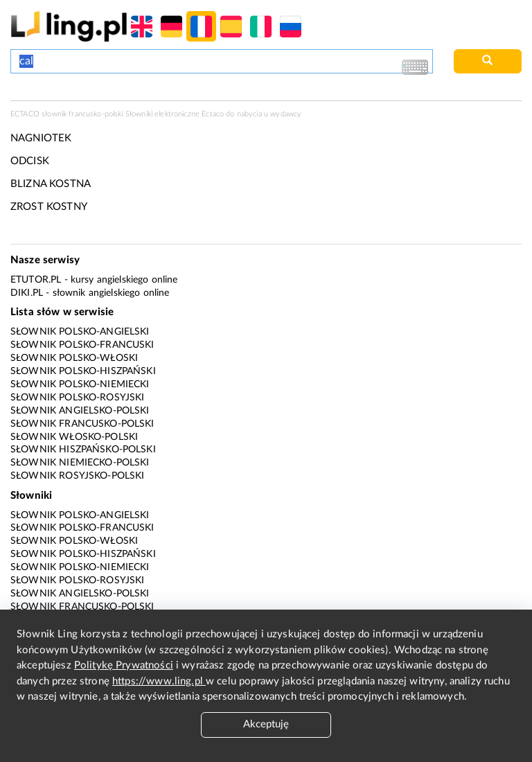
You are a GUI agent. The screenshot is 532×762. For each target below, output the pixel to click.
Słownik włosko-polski (74, 437)
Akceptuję (266, 724)
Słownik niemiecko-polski (80, 463)
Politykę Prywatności (124, 665)
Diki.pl (27, 293)
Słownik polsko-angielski (80, 332)
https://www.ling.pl (159, 681)
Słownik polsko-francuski (82, 345)
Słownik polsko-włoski (74, 358)
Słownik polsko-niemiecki (80, 384)
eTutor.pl (36, 280)
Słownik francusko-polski (82, 424)
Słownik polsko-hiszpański (83, 371)
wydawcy (286, 114)
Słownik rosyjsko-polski (77, 476)
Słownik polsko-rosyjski (77, 398)
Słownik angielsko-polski (80, 411)
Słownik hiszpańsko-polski (83, 450)
